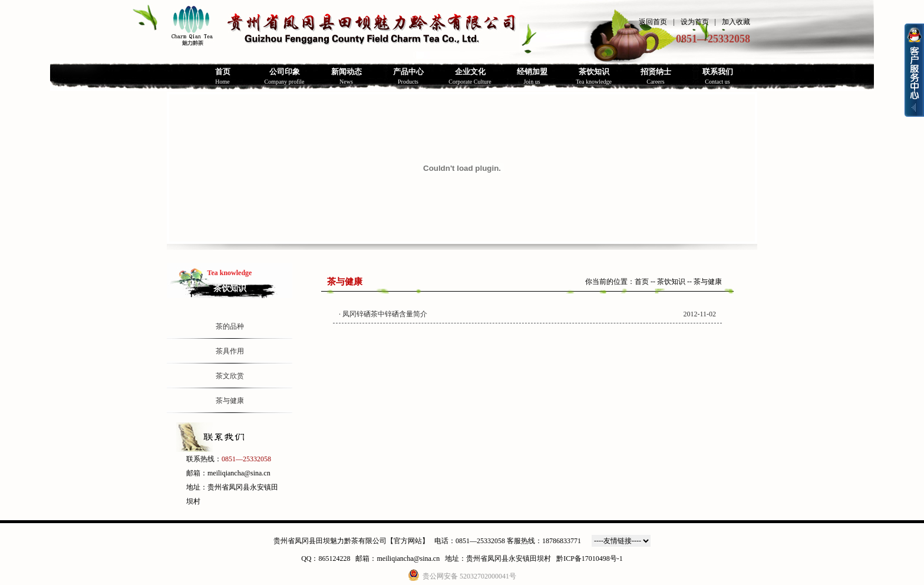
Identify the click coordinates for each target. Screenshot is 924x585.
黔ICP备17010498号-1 (590, 558)
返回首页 (653, 22)
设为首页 (695, 22)
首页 (642, 282)
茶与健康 (230, 401)
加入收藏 (736, 22)
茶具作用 (230, 351)
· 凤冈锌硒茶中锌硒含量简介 (383, 314)
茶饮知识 (671, 282)
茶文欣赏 (230, 376)
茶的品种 (230, 326)
